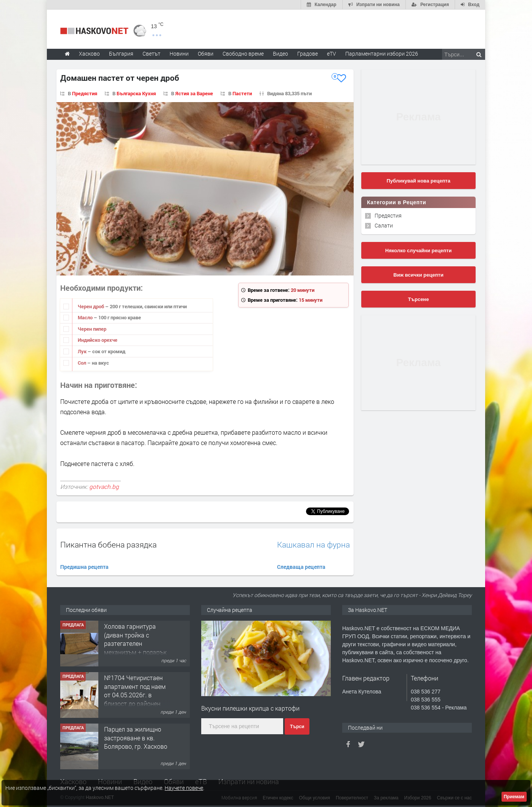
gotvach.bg (104, 487)
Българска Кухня (136, 93)
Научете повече (184, 788)
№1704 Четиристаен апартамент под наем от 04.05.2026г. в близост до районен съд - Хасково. (135, 695)
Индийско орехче (98, 340)
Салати (384, 225)
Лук (83, 351)
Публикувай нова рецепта (418, 181)
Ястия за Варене (194, 93)
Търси (297, 727)
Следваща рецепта (301, 567)
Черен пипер (92, 329)
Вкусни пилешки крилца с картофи (250, 708)
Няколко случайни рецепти (418, 251)
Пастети (242, 93)
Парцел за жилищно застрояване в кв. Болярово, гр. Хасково (136, 738)
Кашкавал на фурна (313, 545)
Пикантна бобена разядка (108, 544)
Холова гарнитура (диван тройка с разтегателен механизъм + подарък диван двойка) (135, 643)
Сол (83, 363)
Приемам (514, 797)
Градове (308, 54)
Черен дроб (91, 306)
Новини (179, 54)
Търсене (419, 299)
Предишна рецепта (84, 567)
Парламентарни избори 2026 (382, 54)
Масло (86, 317)
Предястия (85, 93)
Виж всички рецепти (418, 275)
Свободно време (243, 54)
